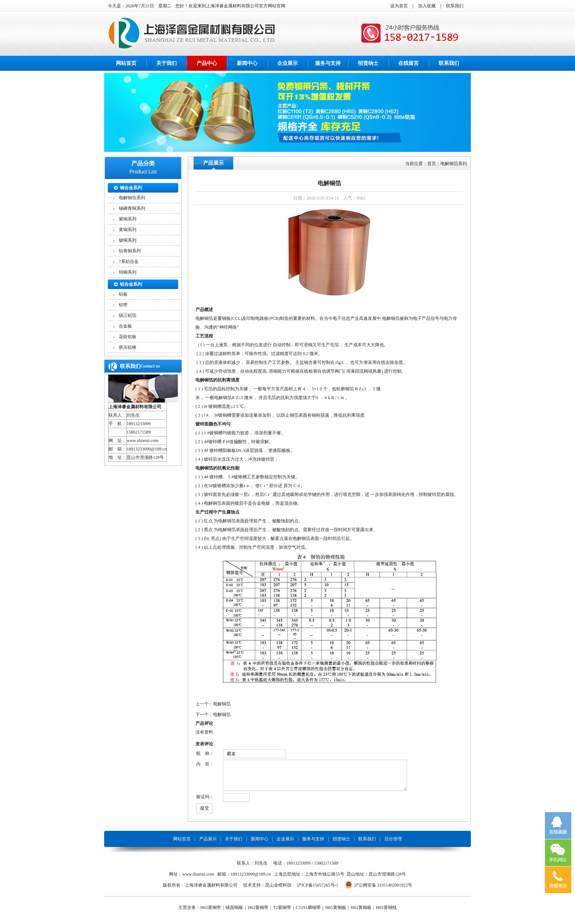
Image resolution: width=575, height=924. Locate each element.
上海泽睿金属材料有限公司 (135, 407)
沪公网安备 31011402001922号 (383, 891)
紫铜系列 (128, 219)
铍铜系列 (128, 240)
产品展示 (213, 163)
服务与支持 (328, 63)
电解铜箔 (222, 704)
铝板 (123, 294)
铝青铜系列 (130, 251)
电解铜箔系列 (132, 198)
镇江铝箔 (128, 315)
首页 (432, 164)
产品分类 (143, 163)
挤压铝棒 (128, 347)
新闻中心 (247, 63)
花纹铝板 (128, 337)
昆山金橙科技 (278, 891)
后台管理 (393, 844)
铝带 (123, 305)
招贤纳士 (368, 63)
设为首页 (399, 6)
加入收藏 (427, 6)
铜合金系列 (131, 188)
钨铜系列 (128, 272)
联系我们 (455, 6)
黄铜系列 (128, 230)
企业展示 (287, 63)
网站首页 (126, 63)
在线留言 (409, 63)
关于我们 (166, 63)
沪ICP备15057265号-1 (318, 891)
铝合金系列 (131, 284)
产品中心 (207, 63)
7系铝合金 (129, 262)
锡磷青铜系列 (132, 208)
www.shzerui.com (142, 441)
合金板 (125, 326)
